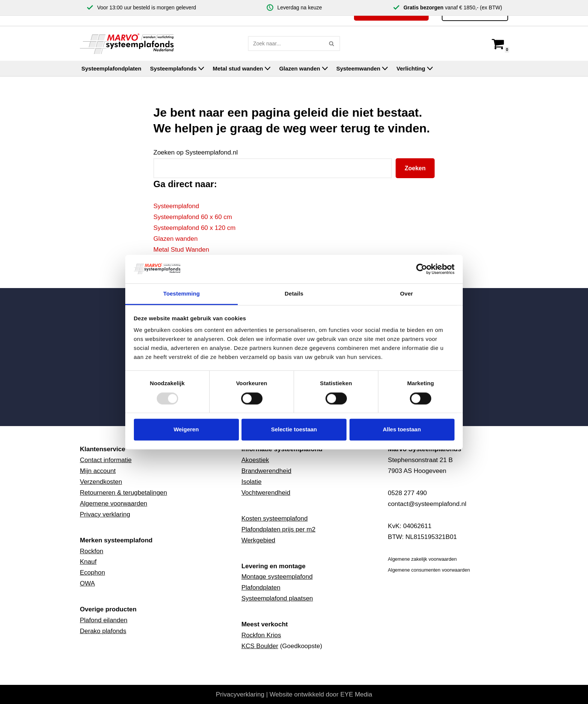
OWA (87, 583)
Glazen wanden (175, 239)
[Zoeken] (286, 44)
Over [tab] (407, 294)
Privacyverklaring (240, 694)
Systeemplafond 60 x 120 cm (194, 228)
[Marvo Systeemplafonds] (129, 44)
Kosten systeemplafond (275, 519)
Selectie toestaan (294, 430)
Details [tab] (294, 294)
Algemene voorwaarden (114, 504)
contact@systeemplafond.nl (427, 504)
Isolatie (252, 482)
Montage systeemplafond (277, 577)
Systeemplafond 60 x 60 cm (193, 217)
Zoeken (415, 168)
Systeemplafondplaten (111, 68)
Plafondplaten (261, 588)
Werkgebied (258, 540)
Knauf (88, 562)
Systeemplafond (176, 206)
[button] (201, 68)
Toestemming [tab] (181, 294)
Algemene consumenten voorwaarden (429, 570)
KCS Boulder (260, 646)
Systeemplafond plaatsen (277, 598)
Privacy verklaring (105, 514)
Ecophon (92, 573)
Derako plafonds (103, 631)
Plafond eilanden (104, 620)
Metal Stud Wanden (181, 250)
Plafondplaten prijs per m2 (279, 529)
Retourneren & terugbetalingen (124, 493)
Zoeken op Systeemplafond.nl (196, 152)
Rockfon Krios (261, 635)
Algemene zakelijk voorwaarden (422, 559)
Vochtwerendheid (266, 493)
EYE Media (356, 694)
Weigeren (186, 430)
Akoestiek (255, 460)
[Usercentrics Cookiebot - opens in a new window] (422, 269)
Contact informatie (106, 460)
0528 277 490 (407, 493)
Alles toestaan (402, 430)
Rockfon (91, 551)
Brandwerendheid (266, 471)
